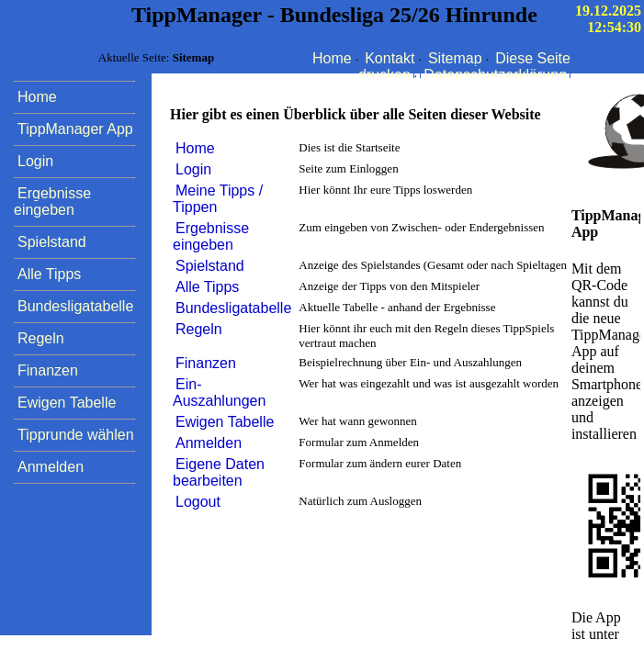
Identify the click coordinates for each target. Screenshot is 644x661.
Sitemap (455, 58)
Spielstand (210, 266)
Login (193, 169)
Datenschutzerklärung (495, 75)
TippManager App (75, 129)
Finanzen (206, 363)
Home (332, 58)
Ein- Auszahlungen (219, 392)
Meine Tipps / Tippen (218, 199)
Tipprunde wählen (76, 435)
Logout (198, 502)
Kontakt (390, 58)
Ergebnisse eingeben (211, 236)
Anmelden (209, 443)
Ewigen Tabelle (225, 422)
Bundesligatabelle (233, 308)
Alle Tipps (207, 287)
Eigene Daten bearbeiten (219, 472)
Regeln (199, 329)
